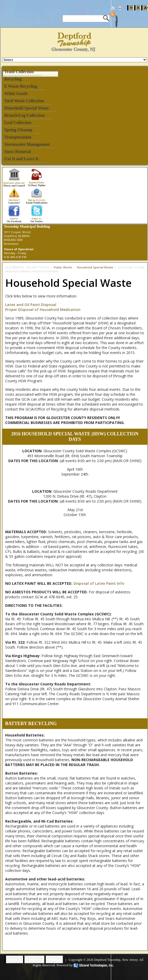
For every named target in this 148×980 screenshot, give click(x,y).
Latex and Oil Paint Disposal (31, 305)
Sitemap (54, 960)
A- (132, 8)
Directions (11, 244)
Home (13, 960)
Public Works (63, 267)
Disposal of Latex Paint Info (99, 583)
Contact (33, 960)
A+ (146, 8)
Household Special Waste (95, 267)
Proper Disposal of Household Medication (43, 310)
